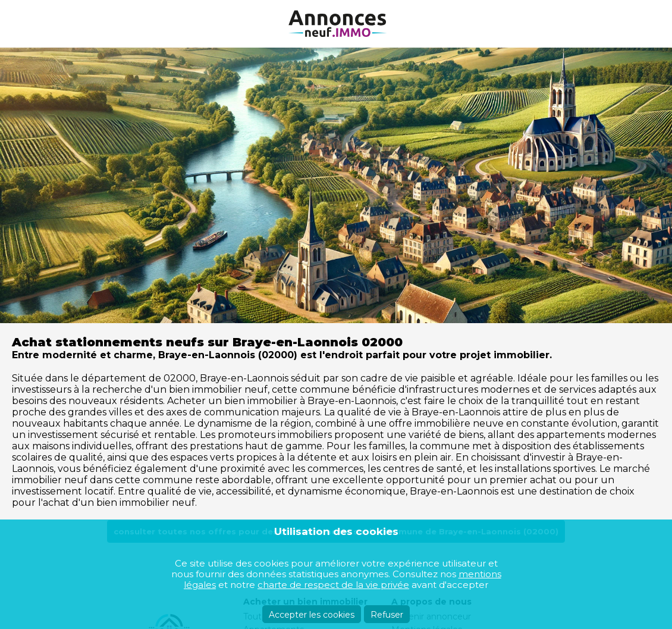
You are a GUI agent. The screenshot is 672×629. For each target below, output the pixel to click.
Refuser (387, 615)
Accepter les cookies (312, 615)
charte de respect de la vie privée (333, 585)
